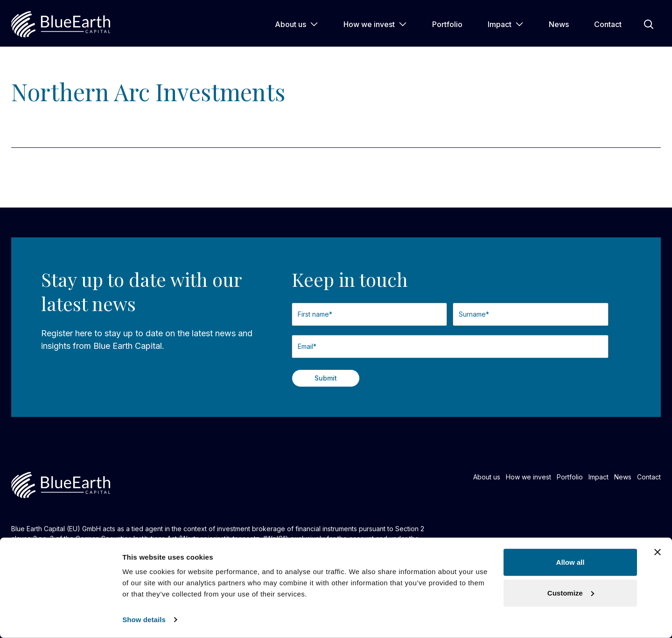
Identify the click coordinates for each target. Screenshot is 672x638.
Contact (608, 24)
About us (297, 24)
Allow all (570, 562)
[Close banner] (658, 552)
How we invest (375, 24)
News (559, 24)
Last (453, 330)
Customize (571, 593)
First (292, 330)
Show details (144, 620)
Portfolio (447, 24)
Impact (506, 24)
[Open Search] (649, 24)
